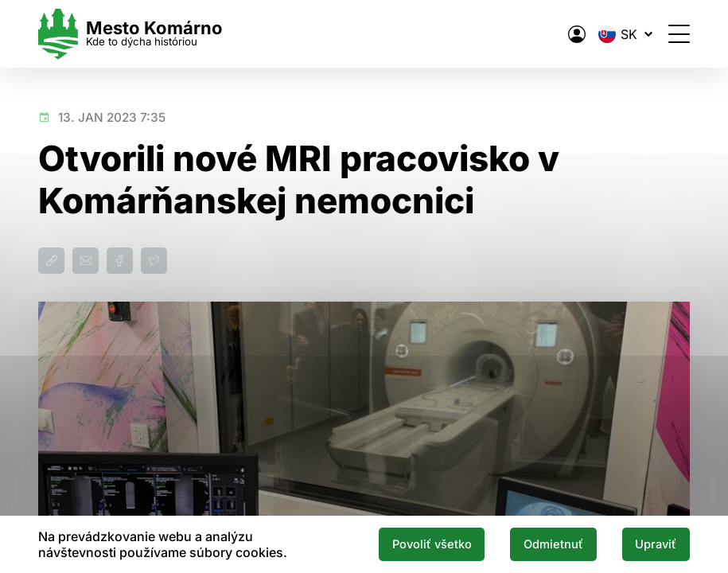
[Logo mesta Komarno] (130, 34)
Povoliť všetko (432, 544)
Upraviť (656, 544)
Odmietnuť (553, 544)
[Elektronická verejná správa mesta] (577, 34)
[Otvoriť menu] (679, 34)
